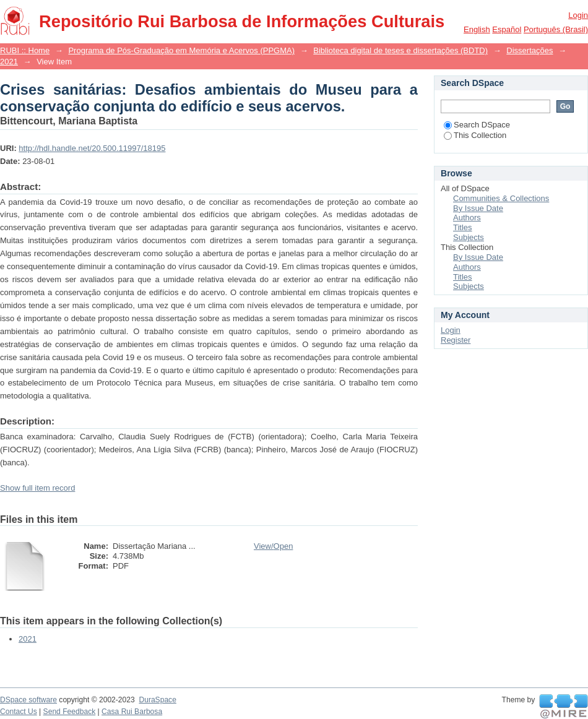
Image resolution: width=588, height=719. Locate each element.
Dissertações (530, 50)
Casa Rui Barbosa (132, 712)
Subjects (469, 237)
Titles (463, 227)
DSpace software (28, 700)
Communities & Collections (501, 198)
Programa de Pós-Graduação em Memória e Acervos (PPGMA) (181, 50)
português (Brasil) (556, 29)
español (507, 29)
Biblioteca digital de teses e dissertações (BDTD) (400, 50)
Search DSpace (477, 125)
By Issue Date (478, 208)
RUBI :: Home (25, 50)
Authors (467, 217)
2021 (9, 62)
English (477, 29)
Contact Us (19, 712)
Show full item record (37, 488)
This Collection (475, 135)
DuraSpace (157, 700)
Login (578, 15)
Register (456, 340)
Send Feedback (70, 712)
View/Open (273, 546)
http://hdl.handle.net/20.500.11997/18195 (92, 148)
